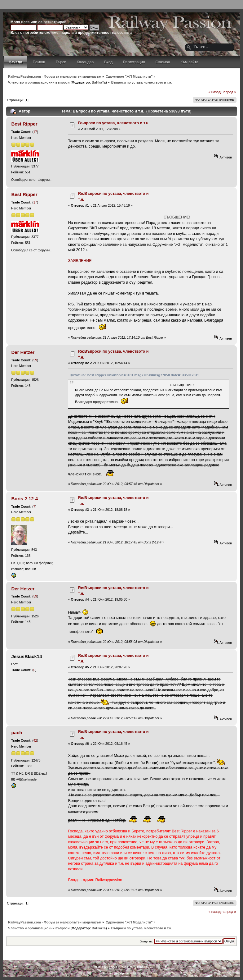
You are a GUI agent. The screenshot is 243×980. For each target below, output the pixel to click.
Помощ (39, 62)
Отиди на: (147, 941)
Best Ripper (24, 124)
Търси (61, 62)
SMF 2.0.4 (101, 967)
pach (17, 733)
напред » (229, 92)
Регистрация (134, 62)
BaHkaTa (99, 82)
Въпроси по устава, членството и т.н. (114, 123)
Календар (85, 62)
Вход (108, 62)
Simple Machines (142, 967)
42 (35, 740)
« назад (214, 92)
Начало (15, 62)
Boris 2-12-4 (24, 499)
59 (35, 360)
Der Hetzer (23, 352)
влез (25, 22)
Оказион (163, 62)
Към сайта (189, 62)
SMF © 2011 (120, 967)
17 (35, 132)
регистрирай (55, 22)
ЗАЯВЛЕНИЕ (80, 261)
